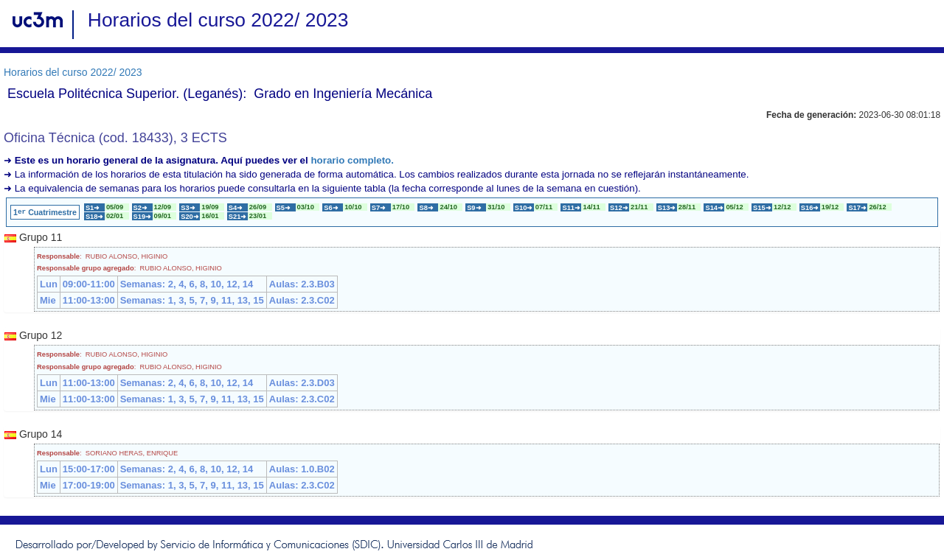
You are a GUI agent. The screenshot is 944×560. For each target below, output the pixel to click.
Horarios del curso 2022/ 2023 (73, 72)
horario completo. (352, 160)
